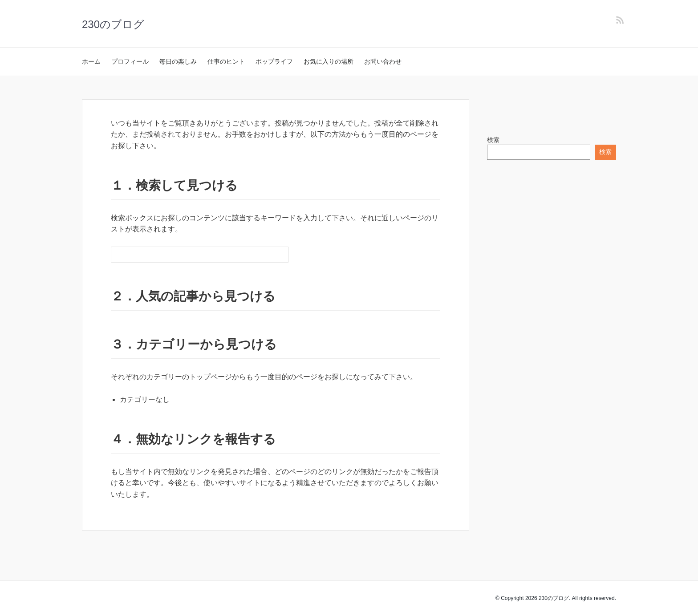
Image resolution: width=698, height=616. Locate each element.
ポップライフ (274, 61)
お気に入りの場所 (329, 61)
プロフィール (130, 61)
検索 (493, 140)
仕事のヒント (226, 61)
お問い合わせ (383, 61)
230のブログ (113, 24)
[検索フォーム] (191, 255)
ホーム (91, 61)
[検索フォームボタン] (281, 255)
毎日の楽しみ (178, 61)
